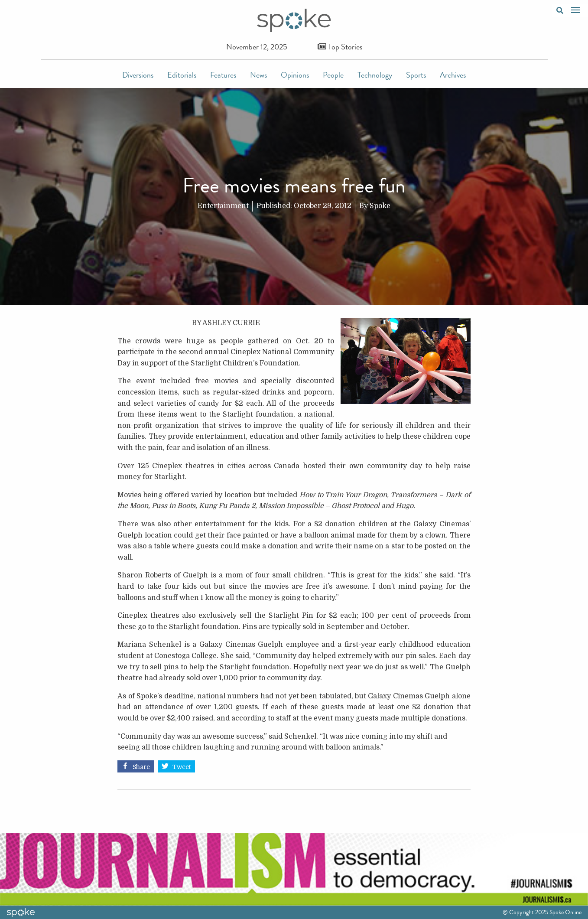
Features (223, 75)
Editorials (182, 75)
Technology (375, 75)
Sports (416, 75)
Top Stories (340, 47)
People (333, 75)
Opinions (295, 75)
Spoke (380, 206)
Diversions (138, 75)
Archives (453, 75)
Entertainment (223, 206)
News (258, 75)
